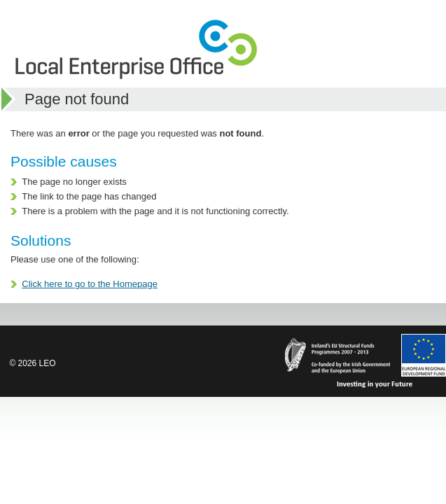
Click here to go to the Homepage (90, 284)
